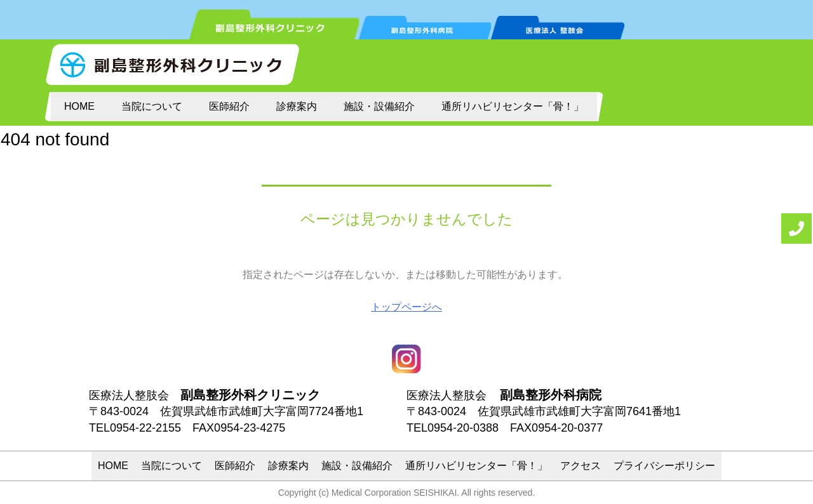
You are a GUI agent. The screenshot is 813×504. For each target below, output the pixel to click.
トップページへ (406, 307)
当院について (152, 106)
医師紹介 (229, 106)
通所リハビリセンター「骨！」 (513, 106)
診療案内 (297, 106)
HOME (79, 106)
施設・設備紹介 (379, 106)
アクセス (581, 466)
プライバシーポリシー (664, 466)
